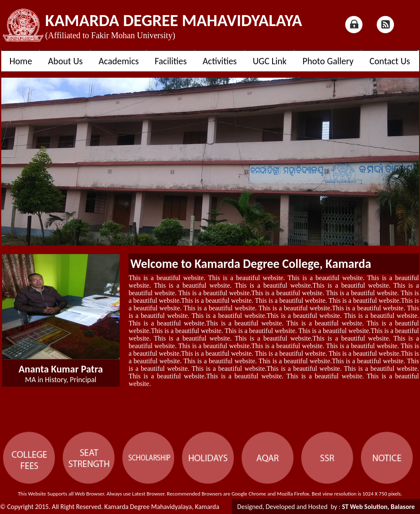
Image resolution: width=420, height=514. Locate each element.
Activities (220, 61)
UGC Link (270, 61)
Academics (119, 61)
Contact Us (390, 61)
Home (21, 61)
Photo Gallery (328, 61)
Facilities (171, 61)
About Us (65, 61)
